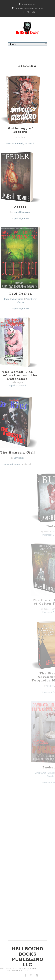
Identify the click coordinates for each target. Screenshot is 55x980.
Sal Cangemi (8, 382)
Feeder (13, 207)
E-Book (18, 219)
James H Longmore (14, 212)
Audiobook (17, 464)
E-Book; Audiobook (18, 144)
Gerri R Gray (10, 458)
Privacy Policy (10, 971)
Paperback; (9, 219)
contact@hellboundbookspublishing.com (29, 8)
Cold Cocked (13, 294)
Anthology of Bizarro (13, 130)
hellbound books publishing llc (28, 957)
